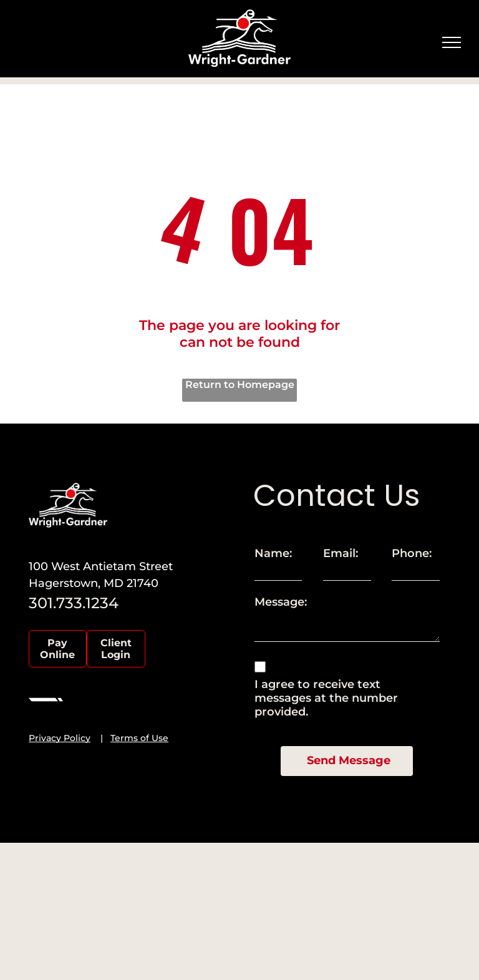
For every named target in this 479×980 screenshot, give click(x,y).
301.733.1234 (74, 603)
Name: (273, 553)
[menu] (452, 42)
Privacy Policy (60, 738)
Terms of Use (139, 738)
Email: (341, 553)
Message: (281, 602)
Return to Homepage (240, 385)
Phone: (412, 553)
